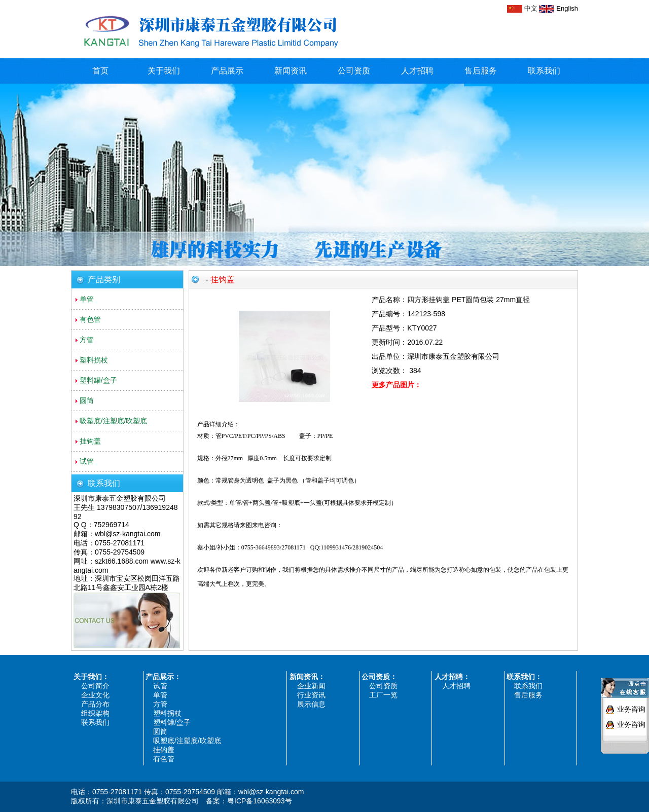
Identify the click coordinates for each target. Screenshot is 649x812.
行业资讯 (311, 695)
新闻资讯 (291, 71)
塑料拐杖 (167, 713)
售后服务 (481, 71)
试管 (160, 686)
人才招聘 (417, 71)
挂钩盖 (164, 750)
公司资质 (354, 71)
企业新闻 (311, 686)
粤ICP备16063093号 (260, 801)
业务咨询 (631, 706)
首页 (100, 71)
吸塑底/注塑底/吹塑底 (187, 741)
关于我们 (164, 71)
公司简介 (95, 686)
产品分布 (95, 704)
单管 (160, 695)
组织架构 (95, 713)
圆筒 (160, 731)
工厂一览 (383, 695)
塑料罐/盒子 (172, 722)
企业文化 (95, 695)
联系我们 (544, 71)
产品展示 (227, 71)
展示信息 (311, 704)
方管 (160, 704)
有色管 (164, 759)
